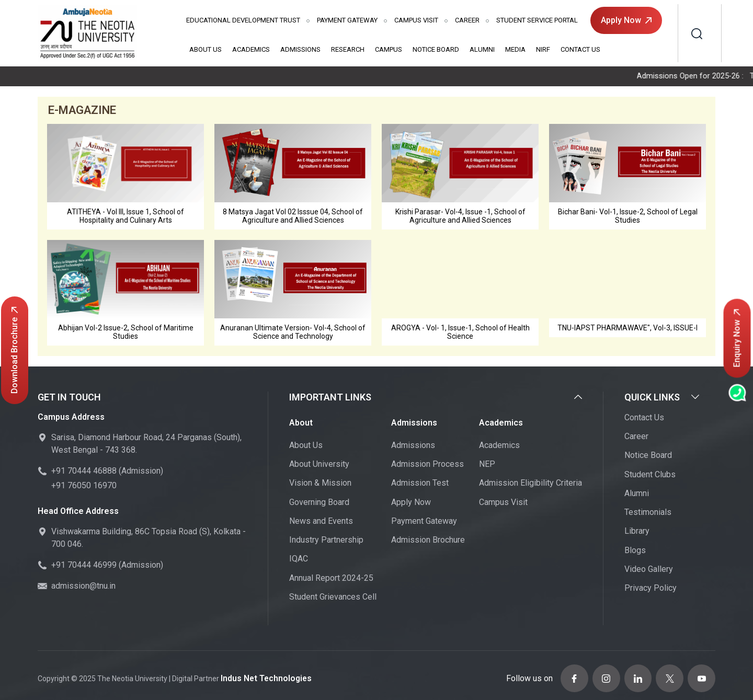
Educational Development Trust (243, 20)
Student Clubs (650, 475)
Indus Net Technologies (262, 676)
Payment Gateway (347, 20)
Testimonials (648, 513)
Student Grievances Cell (333, 598)
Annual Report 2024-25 (331, 579)
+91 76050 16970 (84, 487)
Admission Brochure (428, 541)
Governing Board (319, 503)
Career (467, 20)
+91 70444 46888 (84, 472)
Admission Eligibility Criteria (530, 484)
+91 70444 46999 (84, 566)
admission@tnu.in (83, 587)
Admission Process (427, 465)
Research (348, 49)
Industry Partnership (326, 541)
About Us (206, 49)
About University (319, 465)
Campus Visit (416, 20)
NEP (487, 465)
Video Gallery (649, 570)
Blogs (635, 551)
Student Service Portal (537, 20)
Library (637, 532)
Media (515, 49)
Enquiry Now (737, 338)
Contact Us (580, 49)
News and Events (321, 522)
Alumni (482, 49)
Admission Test (420, 484)
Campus (389, 49)
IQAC (299, 560)
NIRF (543, 49)
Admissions (300, 49)
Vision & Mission (320, 484)
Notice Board (436, 49)
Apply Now (626, 20)
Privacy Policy (651, 589)
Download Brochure (14, 350)
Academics (251, 49)
